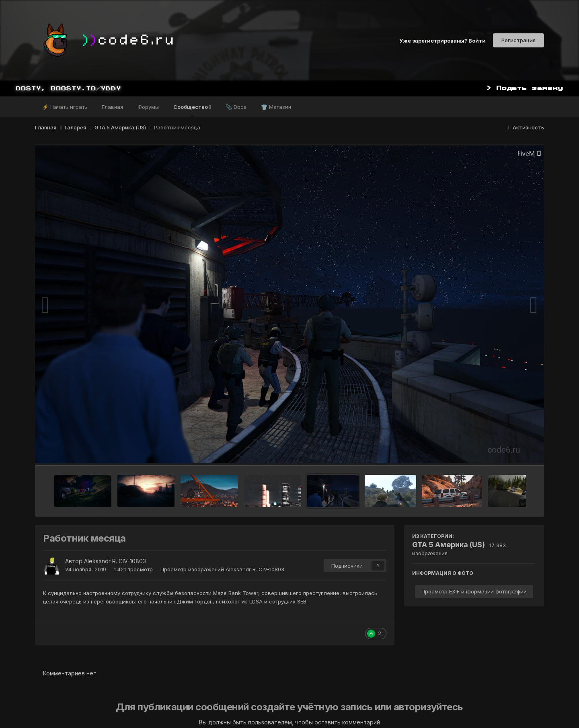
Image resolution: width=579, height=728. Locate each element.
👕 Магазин (276, 107)
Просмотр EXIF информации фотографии (474, 591)
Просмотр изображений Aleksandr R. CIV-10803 (222, 569)
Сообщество (192, 110)
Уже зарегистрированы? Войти (442, 40)
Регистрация (518, 40)
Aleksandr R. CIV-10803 (115, 561)
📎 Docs (236, 107)
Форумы (148, 107)
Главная (112, 107)
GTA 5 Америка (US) (449, 545)
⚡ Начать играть (65, 107)
